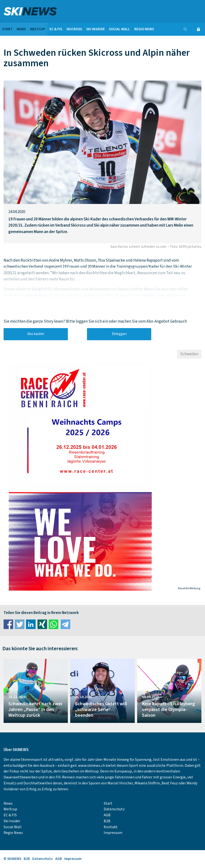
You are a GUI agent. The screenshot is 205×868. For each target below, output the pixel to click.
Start (7, 29)
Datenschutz (114, 809)
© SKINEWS (12, 859)
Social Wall (119, 29)
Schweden (189, 354)
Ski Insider (95, 29)
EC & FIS (56, 29)
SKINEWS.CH (69, 11)
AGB (107, 815)
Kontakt (111, 827)
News (21, 29)
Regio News (144, 29)
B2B (107, 821)
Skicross (74, 29)
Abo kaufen (36, 334)
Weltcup (38, 29)
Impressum (113, 833)
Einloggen (119, 334)
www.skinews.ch (92, 766)
